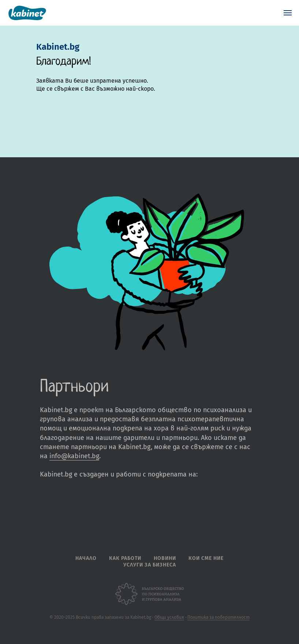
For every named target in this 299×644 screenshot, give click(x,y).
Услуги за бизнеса (150, 565)
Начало (86, 558)
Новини (165, 558)
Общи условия (169, 617)
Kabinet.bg (58, 47)
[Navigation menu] (288, 13)
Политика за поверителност (218, 617)
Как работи (125, 558)
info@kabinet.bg (74, 456)
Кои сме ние (206, 558)
